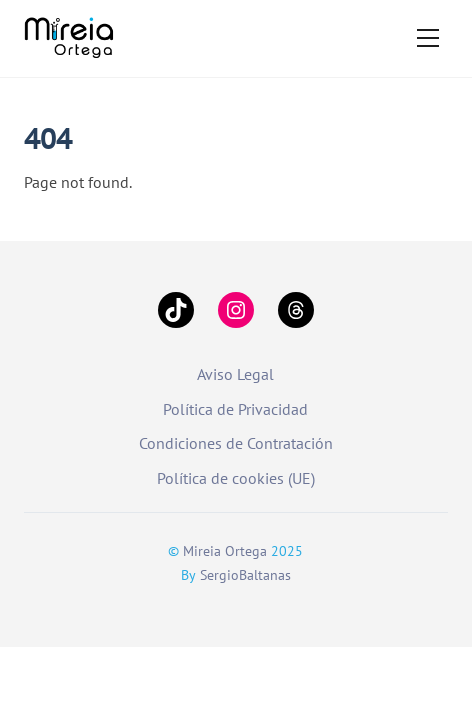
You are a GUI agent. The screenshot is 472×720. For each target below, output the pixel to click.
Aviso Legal (235, 374)
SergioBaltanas (245, 575)
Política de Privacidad (235, 409)
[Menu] (428, 38)
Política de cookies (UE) (236, 478)
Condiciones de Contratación (236, 443)
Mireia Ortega (225, 551)
